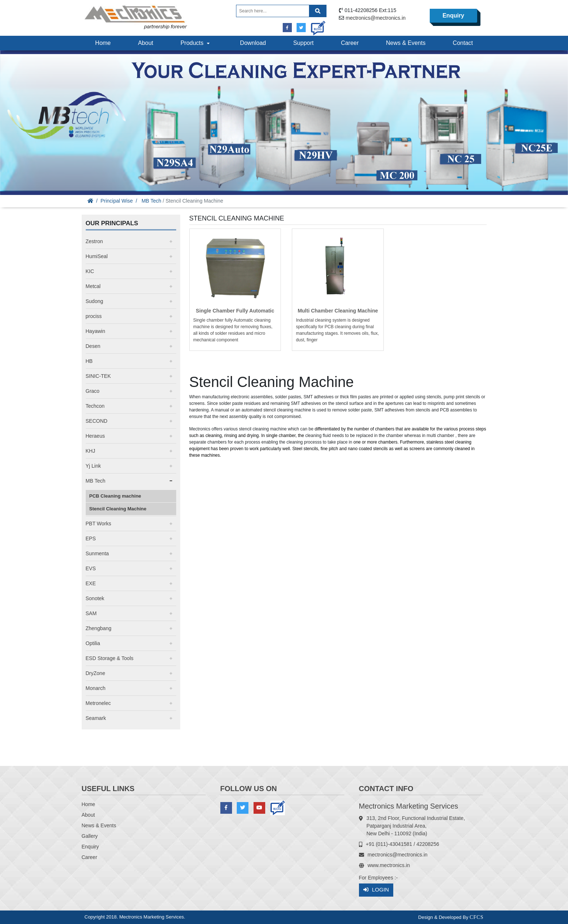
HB (89, 361)
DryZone (96, 673)
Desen (93, 346)
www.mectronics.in (389, 865)
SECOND (97, 421)
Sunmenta (97, 553)
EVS (91, 568)
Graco (93, 391)
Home (103, 43)
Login (376, 890)
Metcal (93, 286)
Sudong (94, 301)
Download (253, 43)
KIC (90, 271)
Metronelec (98, 703)
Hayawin (96, 331)
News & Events (406, 43)
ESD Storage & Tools (110, 658)
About (146, 43)
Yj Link (93, 466)
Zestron (94, 241)
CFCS (476, 917)
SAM (91, 613)
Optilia (93, 643)
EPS (91, 538)
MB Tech (151, 201)
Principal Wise (117, 201)
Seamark (96, 718)
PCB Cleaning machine (115, 496)
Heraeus (95, 436)
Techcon (95, 406)
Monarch (96, 688)
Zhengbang (99, 628)
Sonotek (95, 598)
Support (304, 43)
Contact (463, 43)
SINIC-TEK (98, 376)
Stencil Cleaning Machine (118, 509)
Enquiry (453, 16)
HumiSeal (97, 256)
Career (350, 43)
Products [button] (196, 43)
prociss (94, 316)
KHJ (90, 451)
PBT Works (98, 524)
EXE (91, 583)
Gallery (90, 836)
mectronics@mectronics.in (376, 18)
